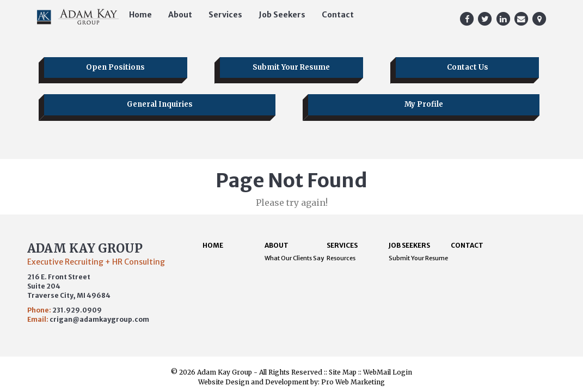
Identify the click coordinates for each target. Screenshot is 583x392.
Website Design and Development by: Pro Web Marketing (291, 382)
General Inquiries (160, 104)
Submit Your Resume (291, 67)
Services (225, 15)
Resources (341, 258)
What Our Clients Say (294, 258)
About (180, 15)
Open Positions (115, 67)
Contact (338, 15)
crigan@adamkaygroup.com (99, 319)
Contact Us (468, 67)
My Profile (424, 104)
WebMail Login (388, 372)
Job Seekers (282, 15)
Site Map (343, 372)
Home (140, 15)
